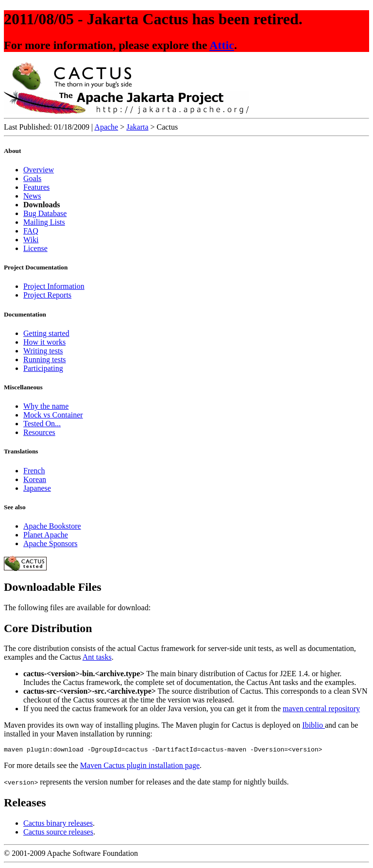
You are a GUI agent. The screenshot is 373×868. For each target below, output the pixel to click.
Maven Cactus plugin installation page (140, 767)
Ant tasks (97, 657)
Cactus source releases (58, 833)
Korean (35, 479)
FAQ (31, 231)
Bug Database (45, 213)
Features (36, 187)
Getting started (46, 333)
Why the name (46, 406)
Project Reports (47, 295)
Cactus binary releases (58, 825)
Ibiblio (314, 725)
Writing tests (43, 351)
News (32, 196)
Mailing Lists (44, 222)
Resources (39, 432)
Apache (106, 127)
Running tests (45, 359)
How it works (44, 342)
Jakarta (137, 127)
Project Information (54, 286)
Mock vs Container (53, 415)
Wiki (31, 240)
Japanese (37, 488)
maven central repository (321, 709)
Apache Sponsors (51, 543)
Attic (222, 45)
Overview (39, 170)
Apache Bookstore (52, 526)
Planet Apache (46, 535)
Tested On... (42, 424)
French (34, 471)
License (35, 248)
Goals (32, 178)
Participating (43, 368)
